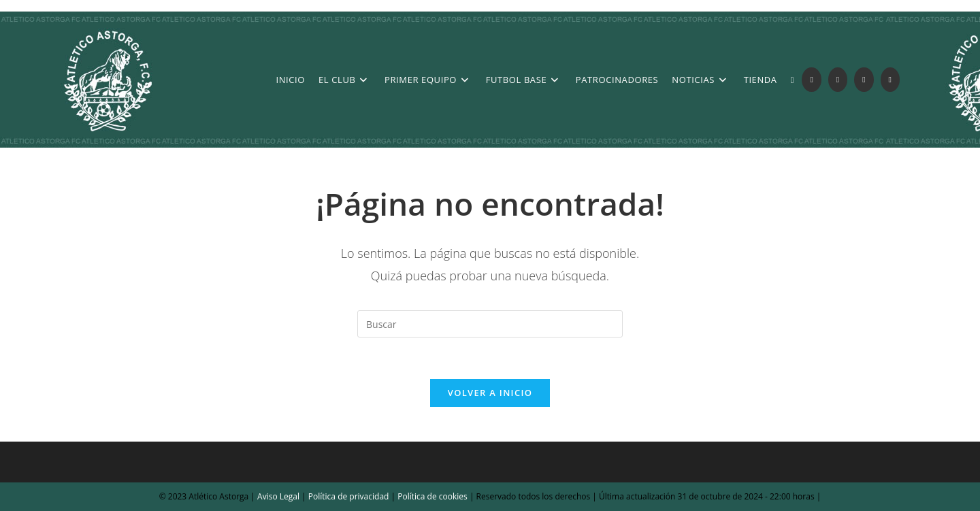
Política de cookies (431, 496)
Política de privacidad (349, 496)
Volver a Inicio (490, 393)
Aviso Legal (277, 496)
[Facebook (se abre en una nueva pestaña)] (838, 80)
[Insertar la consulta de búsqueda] (490, 324)
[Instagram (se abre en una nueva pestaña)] (864, 80)
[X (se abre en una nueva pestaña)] (811, 80)
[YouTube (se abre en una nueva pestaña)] (890, 80)
